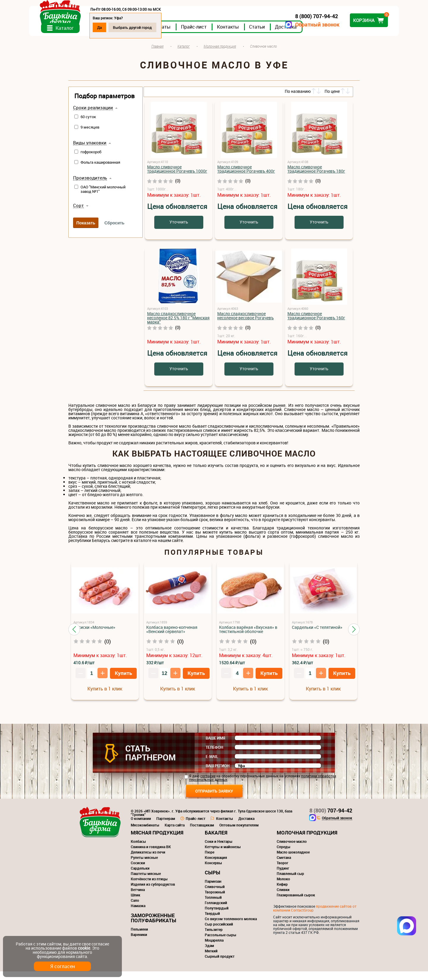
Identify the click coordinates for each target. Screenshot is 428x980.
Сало (135, 909)
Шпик (136, 904)
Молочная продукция (307, 841)
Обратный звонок (278, 25)
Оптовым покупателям (239, 834)
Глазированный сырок (296, 904)
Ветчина (138, 898)
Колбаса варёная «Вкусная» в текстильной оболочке (248, 638)
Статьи (296, 35)
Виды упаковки (90, 151)
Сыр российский (219, 933)
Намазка (138, 914)
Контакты (267, 35)
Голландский (216, 911)
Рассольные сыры (221, 943)
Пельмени (139, 938)
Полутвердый (217, 917)
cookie (84, 948)
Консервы (213, 871)
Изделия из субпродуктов (153, 893)
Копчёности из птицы (149, 887)
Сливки (283, 898)
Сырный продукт (220, 965)
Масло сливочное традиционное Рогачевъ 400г (246, 178)
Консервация (216, 866)
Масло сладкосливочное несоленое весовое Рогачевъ (246, 324)
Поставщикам (202, 834)
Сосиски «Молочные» (94, 636)
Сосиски (138, 871)
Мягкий (211, 959)
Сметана (284, 866)
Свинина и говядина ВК (151, 855)
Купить (123, 682)
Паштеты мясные (146, 882)
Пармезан (213, 890)
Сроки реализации (93, 116)
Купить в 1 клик (105, 697)
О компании (141, 827)
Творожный (215, 901)
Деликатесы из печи (148, 861)
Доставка (325, 35)
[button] (74, 638)
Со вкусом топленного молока (231, 927)
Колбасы (138, 850)
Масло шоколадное (293, 861)
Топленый (213, 906)
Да (139, 27)
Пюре (210, 861)
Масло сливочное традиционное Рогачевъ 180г (316, 178)
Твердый (212, 922)
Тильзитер (214, 938)
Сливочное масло (292, 850)
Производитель (90, 187)
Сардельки (140, 877)
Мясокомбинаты (145, 834)
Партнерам (166, 827)
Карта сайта (175, 834)
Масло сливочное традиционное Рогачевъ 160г (316, 324)
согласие (208, 784)
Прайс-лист (233, 35)
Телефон (214, 756)
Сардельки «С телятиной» (317, 636)
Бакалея (216, 841)
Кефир (282, 893)
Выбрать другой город (172, 27)
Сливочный (215, 895)
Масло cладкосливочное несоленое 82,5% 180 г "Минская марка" (178, 326)
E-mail (212, 765)
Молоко (283, 887)
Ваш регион (218, 774)
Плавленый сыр (290, 882)
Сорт (78, 214)
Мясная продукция (157, 841)
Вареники (139, 943)
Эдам (209, 954)
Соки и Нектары (219, 850)
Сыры (213, 881)
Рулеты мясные (144, 866)
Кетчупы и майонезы (223, 855)
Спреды (284, 855)
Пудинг (283, 877)
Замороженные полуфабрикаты (154, 926)
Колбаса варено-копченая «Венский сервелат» (172, 638)
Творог (283, 871)
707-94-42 (331, 819)
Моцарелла (214, 949)
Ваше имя (215, 747)
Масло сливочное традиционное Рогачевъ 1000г (177, 178)
